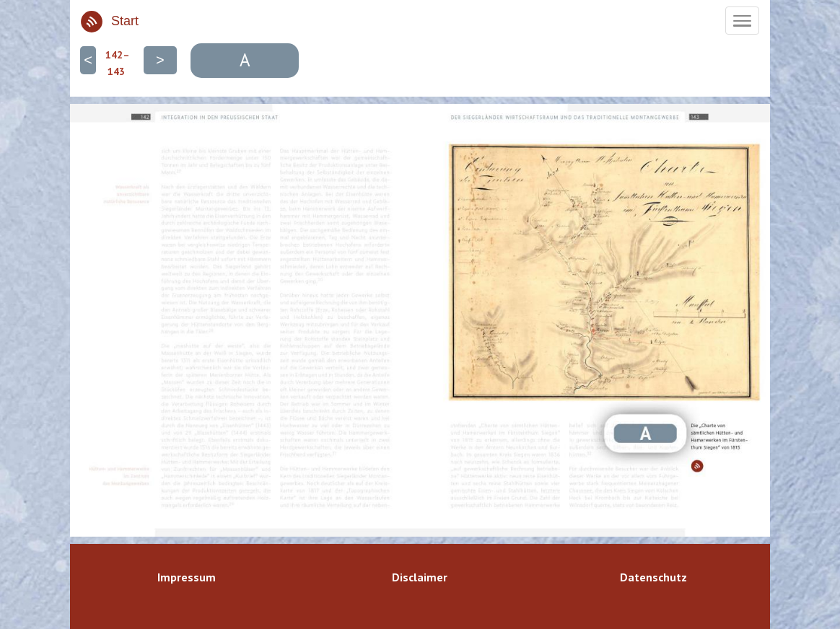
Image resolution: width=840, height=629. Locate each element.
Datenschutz (653, 577)
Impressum (187, 577)
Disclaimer (420, 577)
